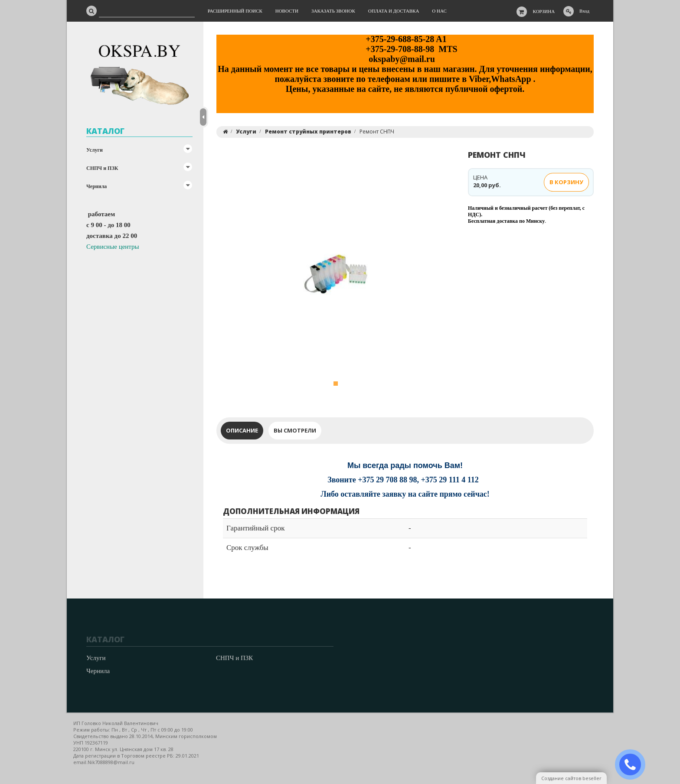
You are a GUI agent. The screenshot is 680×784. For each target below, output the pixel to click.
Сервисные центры (113, 247)
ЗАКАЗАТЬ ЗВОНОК (634, 765)
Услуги (95, 150)
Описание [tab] (242, 430)
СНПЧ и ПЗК (102, 168)
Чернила (96, 186)
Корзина (544, 11)
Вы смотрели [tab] (295, 430)
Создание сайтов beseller (571, 778)
